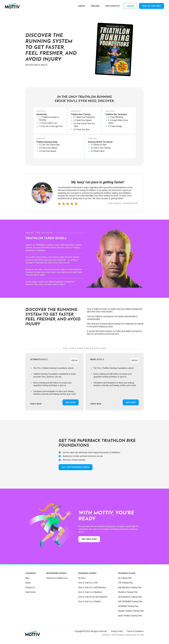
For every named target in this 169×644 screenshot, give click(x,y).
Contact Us (30, 587)
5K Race (82, 578)
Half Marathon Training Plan (130, 587)
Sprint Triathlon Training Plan (130, 616)
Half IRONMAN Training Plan (130, 601)
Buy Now (71, 403)
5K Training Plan (125, 578)
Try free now (89, 539)
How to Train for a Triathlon (90, 601)
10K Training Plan (125, 583)
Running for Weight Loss (57, 578)
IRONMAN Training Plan (128, 606)
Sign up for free (152, 6)
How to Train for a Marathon (90, 592)
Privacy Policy (117, 631)
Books (28, 583)
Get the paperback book (76, 467)
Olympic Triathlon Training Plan (131, 611)
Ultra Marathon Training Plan (130, 597)
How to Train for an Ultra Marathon (93, 597)
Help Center (30, 592)
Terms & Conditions (135, 631)
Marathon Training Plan (128, 592)
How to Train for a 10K (88, 583)
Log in (130, 6)
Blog (27, 578)
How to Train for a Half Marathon (92, 587)
